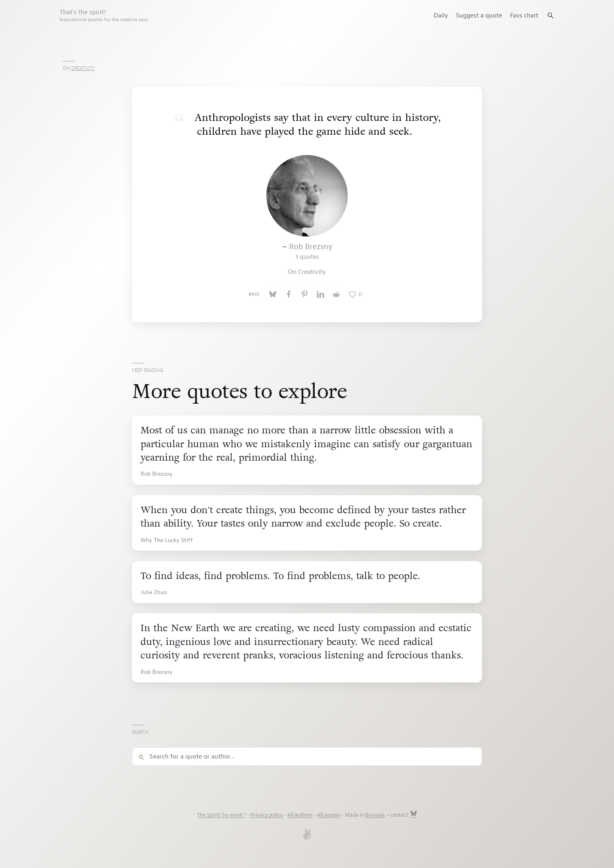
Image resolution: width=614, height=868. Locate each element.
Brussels (375, 815)
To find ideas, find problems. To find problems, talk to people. (280, 576)
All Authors (300, 815)
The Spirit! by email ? (221, 815)
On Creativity (307, 272)
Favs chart (524, 15)
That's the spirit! (104, 15)
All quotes (329, 815)
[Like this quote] (355, 294)
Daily (441, 15)
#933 (254, 294)
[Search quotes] (550, 15)
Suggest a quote (479, 15)
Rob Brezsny (311, 251)
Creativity (83, 68)
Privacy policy (267, 815)
